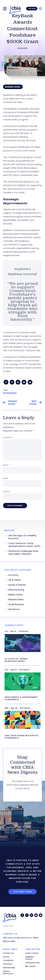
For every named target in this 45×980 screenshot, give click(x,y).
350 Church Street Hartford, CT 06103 (21, 938)
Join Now (32, 9)
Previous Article (13, 402)
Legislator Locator (30, 958)
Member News (16, 600)
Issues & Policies (17, 585)
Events (6, 957)
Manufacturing (16, 590)
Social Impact (10, 393)
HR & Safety (15, 580)
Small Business (16, 604)
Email (6, 478)
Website (6, 492)
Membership (9, 968)
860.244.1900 (9, 941)
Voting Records (32, 963)
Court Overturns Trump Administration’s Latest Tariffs (24, 545)
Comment (8, 438)
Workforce (14, 609)
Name (6, 465)
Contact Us (8, 953)
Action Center (32, 953)
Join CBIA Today (23, 892)
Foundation (8, 960)
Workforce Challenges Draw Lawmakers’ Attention (23, 553)
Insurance (8, 964)
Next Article (33, 402)
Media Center (16, 595)
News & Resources (8, 972)
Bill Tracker (30, 966)
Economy (13, 575)
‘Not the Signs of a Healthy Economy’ (22, 537)
